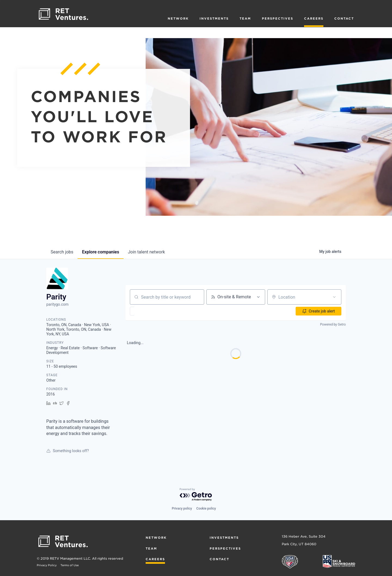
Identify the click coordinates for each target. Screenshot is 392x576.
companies (100, 252)
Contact (344, 19)
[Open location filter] (334, 297)
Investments (214, 19)
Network (178, 19)
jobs (62, 252)
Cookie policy (206, 508)
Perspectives (278, 19)
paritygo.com (57, 304)
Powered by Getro (333, 324)
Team (245, 19)
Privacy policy (182, 508)
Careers (314, 19)
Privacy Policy (47, 565)
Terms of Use (70, 565)
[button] (148, 311)
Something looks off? (68, 451)
